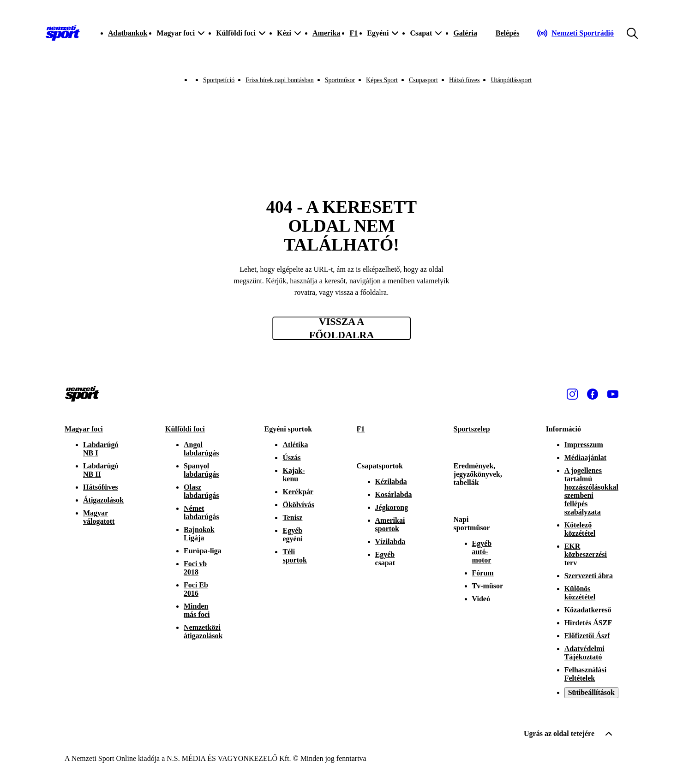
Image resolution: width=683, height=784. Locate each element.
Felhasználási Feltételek (586, 674)
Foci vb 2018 (195, 568)
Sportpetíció (219, 80)
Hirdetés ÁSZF (588, 623)
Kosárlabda (394, 494)
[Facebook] (593, 394)
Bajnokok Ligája (199, 534)
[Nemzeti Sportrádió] (575, 33)
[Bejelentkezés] (508, 33)
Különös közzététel (580, 593)
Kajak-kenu (294, 475)
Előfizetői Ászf (587, 636)
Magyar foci (84, 429)
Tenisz (292, 518)
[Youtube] (613, 394)
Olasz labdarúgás (201, 491)
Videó (481, 599)
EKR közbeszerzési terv (586, 554)
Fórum (483, 573)
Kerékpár (298, 492)
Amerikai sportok (390, 524)
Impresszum (584, 445)
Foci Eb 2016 (196, 589)
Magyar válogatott (99, 517)
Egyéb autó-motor (482, 552)
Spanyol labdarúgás (201, 470)
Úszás (291, 458)
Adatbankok (128, 33)
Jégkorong (392, 507)
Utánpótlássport (511, 80)
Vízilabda (390, 542)
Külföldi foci (185, 429)
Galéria (465, 33)
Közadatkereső (588, 610)
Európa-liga (203, 551)
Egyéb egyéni (293, 535)
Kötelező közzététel (580, 529)
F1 (353, 33)
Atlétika (295, 445)
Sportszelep (472, 429)
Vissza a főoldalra (342, 328)
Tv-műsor (488, 586)
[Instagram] (572, 394)
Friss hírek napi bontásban (279, 80)
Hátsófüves (101, 487)
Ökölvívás (298, 505)
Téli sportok (294, 556)
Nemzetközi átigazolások (203, 631)
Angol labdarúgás (201, 449)
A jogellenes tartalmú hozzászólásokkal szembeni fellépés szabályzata (591, 491)
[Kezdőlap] (63, 33)
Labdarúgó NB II (101, 470)
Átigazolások (103, 500)
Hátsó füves (464, 80)
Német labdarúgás (201, 512)
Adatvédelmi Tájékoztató (584, 653)
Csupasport (423, 80)
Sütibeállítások (591, 692)
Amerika (326, 33)
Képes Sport (382, 80)
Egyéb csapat (385, 559)
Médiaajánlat (586, 458)
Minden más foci (197, 610)
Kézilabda (391, 482)
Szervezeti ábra (589, 576)
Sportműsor (340, 80)
